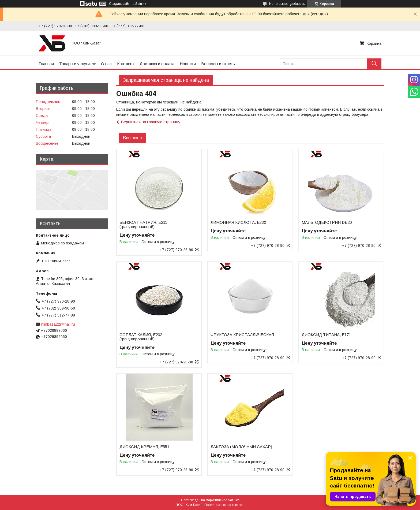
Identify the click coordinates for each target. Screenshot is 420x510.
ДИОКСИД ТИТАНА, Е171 (326, 335)
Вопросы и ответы (218, 64)
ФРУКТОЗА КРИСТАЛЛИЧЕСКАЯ (242, 335)
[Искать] (374, 64)
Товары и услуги (74, 64)
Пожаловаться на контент (224, 505)
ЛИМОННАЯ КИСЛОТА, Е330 (238, 222)
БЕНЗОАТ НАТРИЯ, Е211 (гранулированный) (143, 225)
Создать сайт (119, 4)
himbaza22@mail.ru (58, 324)
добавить (297, 4)
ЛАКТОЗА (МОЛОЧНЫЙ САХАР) (241, 447)
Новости (188, 64)
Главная (46, 64)
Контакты (126, 64)
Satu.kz (233, 500)
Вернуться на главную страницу (151, 122)
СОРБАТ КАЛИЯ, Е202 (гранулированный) (141, 337)
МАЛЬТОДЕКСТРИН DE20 (327, 222)
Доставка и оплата (157, 64)
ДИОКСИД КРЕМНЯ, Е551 (144, 447)
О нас (106, 64)
